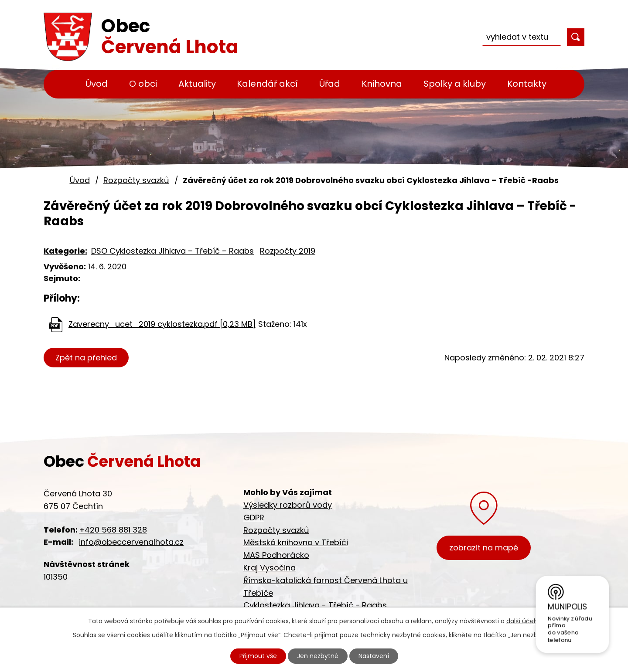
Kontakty (527, 84)
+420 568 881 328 (113, 530)
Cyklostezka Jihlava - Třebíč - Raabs (315, 605)
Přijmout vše (258, 656)
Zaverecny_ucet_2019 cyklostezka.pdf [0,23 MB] (162, 324)
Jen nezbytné (318, 656)
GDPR (254, 518)
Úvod (97, 84)
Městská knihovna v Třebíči (296, 542)
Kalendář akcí (267, 84)
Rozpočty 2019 (288, 251)
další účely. (523, 621)
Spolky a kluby (455, 84)
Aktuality (197, 84)
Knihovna (382, 84)
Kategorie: (65, 251)
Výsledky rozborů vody (288, 505)
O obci (143, 84)
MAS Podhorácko (276, 555)
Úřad (330, 84)
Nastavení (374, 656)
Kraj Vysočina (270, 568)
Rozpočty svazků (136, 180)
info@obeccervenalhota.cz (131, 542)
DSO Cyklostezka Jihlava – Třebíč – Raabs (172, 251)
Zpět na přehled (86, 358)
